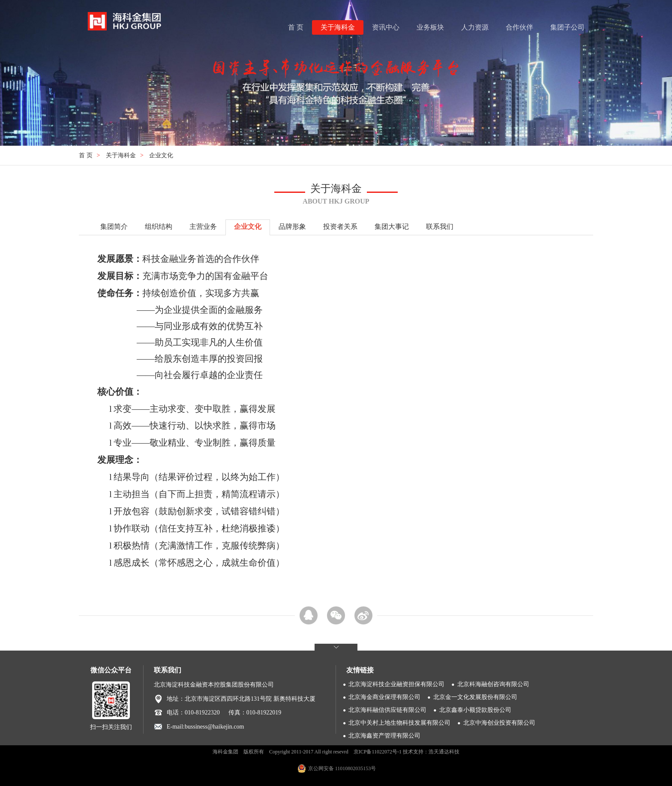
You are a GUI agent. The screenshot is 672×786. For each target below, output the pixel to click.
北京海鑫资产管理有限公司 (384, 736)
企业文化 (161, 155)
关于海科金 (338, 27)
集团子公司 (567, 27)
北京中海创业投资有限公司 (499, 723)
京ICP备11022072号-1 (378, 752)
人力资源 (475, 27)
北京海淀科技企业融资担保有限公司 (396, 684)
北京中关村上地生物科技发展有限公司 (399, 723)
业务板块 (430, 27)
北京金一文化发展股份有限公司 (475, 697)
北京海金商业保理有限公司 (384, 697)
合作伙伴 (519, 27)
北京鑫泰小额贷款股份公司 (475, 710)
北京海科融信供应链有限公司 (387, 710)
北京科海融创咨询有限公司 (493, 684)
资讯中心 (386, 27)
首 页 (296, 27)
